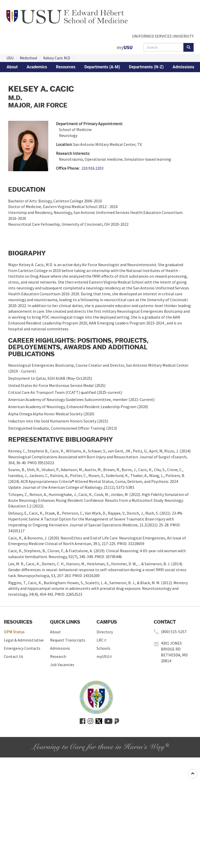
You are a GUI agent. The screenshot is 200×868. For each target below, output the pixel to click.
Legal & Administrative (24, 640)
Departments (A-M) (102, 67)
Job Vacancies (62, 665)
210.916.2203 (92, 168)
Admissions (184, 67)
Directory (105, 632)
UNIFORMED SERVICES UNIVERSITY (163, 36)
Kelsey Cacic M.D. (57, 58)
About (12, 67)
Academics (37, 67)
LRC (102, 640)
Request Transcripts (68, 640)
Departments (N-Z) (146, 67)
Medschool (28, 58)
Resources (66, 67)
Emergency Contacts (22, 648)
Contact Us (14, 656)
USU (10, 58)
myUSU (105, 656)
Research (58, 656)
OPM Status (14, 632)
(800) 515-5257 (174, 632)
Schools (103, 648)
